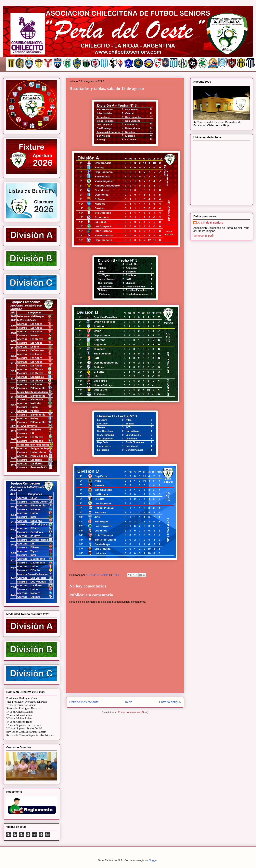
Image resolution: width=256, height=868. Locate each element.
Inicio (129, 702)
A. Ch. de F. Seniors (210, 223)
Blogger (153, 860)
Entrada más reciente (84, 702)
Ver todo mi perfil (204, 236)
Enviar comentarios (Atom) (133, 712)
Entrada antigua (170, 702)
